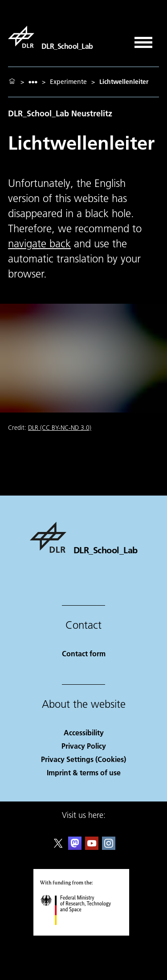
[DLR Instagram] (109, 847)
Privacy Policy (84, 746)
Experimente (68, 82)
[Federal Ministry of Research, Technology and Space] (83, 933)
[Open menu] (143, 39)
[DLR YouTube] (92, 847)
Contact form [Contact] (84, 653)
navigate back (39, 244)
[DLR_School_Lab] (51, 37)
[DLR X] (58, 847)
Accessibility (84, 732)
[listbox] (33, 82)
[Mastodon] (75, 847)
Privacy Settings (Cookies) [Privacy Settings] (83, 759)
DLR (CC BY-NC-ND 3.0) (60, 428)
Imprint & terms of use (84, 772)
